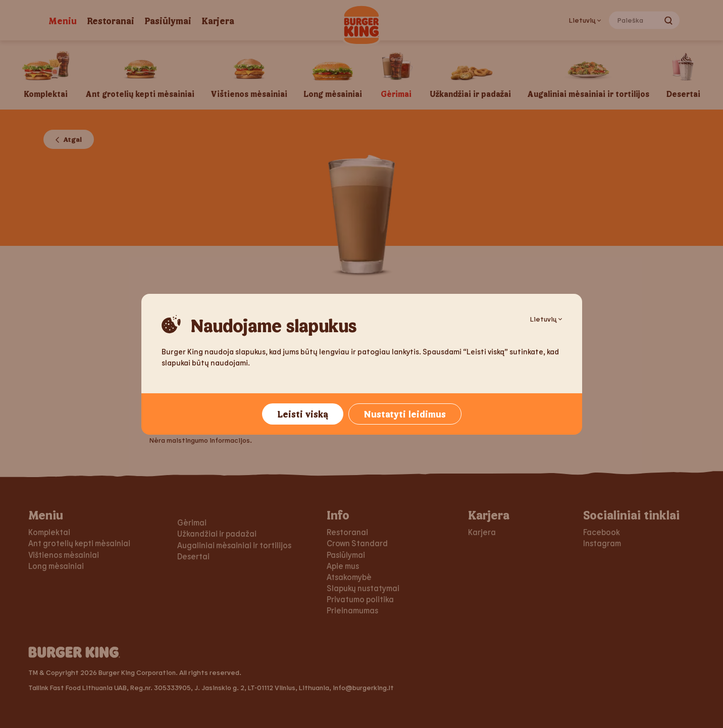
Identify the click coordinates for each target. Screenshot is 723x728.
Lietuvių (546, 319)
